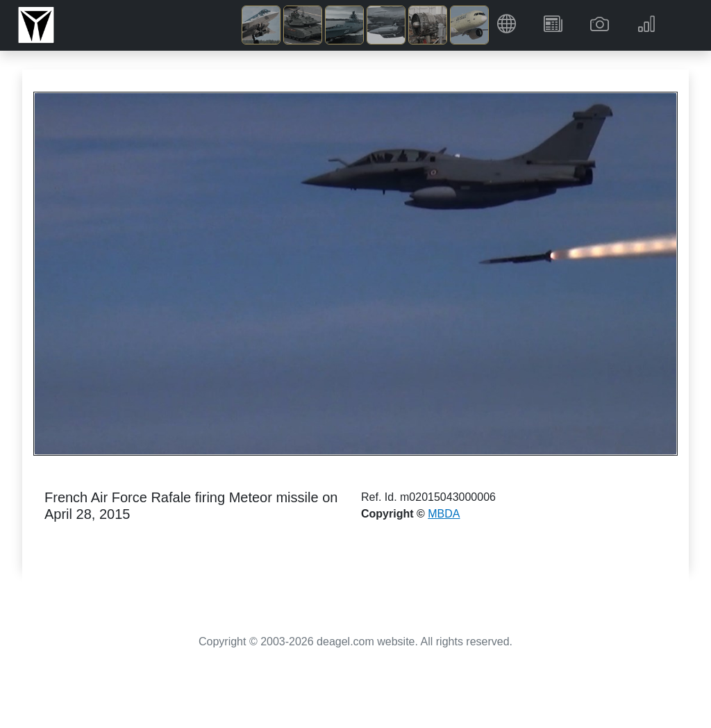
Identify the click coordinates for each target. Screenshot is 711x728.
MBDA (444, 514)
